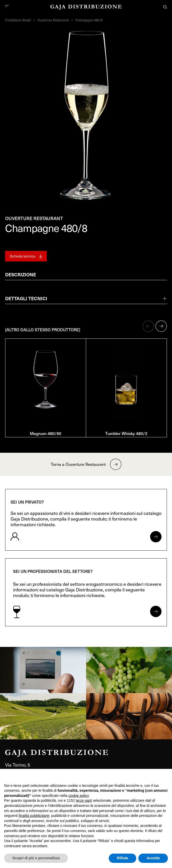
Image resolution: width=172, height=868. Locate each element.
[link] (43, 670)
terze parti (84, 800)
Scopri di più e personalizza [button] (36, 858)
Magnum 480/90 (46, 433)
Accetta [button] (153, 858)
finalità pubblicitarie (34, 816)
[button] (148, 326)
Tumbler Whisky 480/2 (126, 433)
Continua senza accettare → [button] (144, 775)
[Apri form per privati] (156, 537)
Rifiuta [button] (123, 858)
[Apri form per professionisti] (156, 611)
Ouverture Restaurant (53, 20)
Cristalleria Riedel (18, 20)
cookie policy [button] (79, 796)
